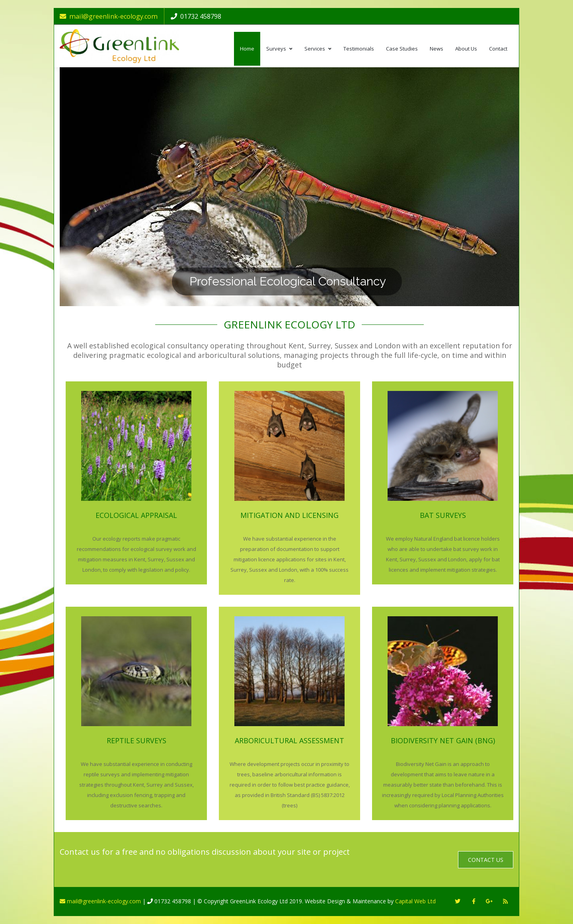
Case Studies (402, 49)
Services (318, 49)
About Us (466, 49)
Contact (498, 49)
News (437, 49)
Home (247, 49)
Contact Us (486, 860)
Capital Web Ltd (415, 901)
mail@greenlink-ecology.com (109, 16)
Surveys (279, 49)
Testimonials (359, 49)
